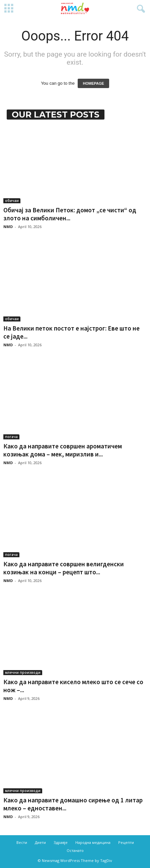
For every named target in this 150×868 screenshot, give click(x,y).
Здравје (61, 842)
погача (11, 437)
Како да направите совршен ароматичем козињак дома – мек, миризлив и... (63, 450)
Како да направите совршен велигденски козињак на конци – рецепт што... (64, 568)
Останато (75, 850)
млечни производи (23, 672)
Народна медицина (93, 842)
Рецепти (126, 842)
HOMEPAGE (93, 83)
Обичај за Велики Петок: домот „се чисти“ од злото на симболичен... (70, 214)
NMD (8, 227)
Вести (22, 842)
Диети (40, 842)
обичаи (12, 201)
